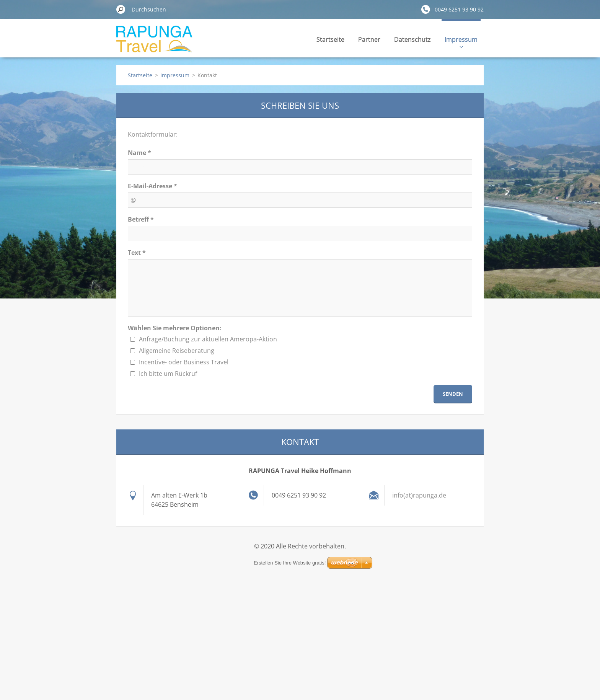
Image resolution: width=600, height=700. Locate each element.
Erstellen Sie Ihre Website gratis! (290, 563)
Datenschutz (412, 39)
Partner (369, 39)
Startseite (330, 39)
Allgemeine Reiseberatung (177, 351)
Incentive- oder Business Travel (184, 362)
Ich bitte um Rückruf (168, 374)
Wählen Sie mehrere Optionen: (175, 328)
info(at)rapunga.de (419, 495)
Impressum (461, 42)
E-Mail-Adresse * (152, 186)
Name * (139, 153)
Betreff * (141, 219)
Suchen (121, 9)
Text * (137, 253)
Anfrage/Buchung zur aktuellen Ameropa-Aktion (208, 339)
